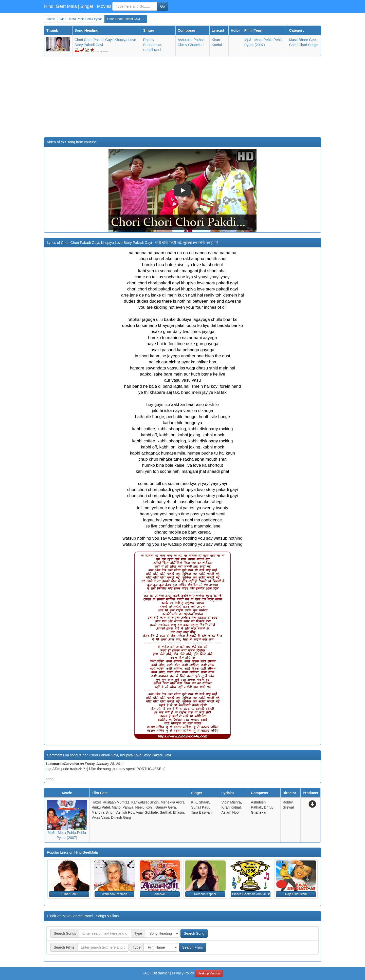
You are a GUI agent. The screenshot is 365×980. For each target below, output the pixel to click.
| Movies (103, 6)
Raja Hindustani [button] (296, 894)
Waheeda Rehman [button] (115, 894)
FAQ (146, 973)
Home (51, 19)
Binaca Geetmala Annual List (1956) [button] (251, 894)
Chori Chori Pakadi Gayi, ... (126, 19)
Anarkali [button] (160, 894)
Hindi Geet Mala (60, 6)
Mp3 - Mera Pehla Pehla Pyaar (81, 19)
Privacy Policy (183, 973)
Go (163, 6)
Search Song (194, 933)
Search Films (193, 947)
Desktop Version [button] (209, 973)
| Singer (86, 6)
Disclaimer (161, 973)
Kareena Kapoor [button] (205, 894)
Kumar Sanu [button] (69, 894)
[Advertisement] (182, 97)
